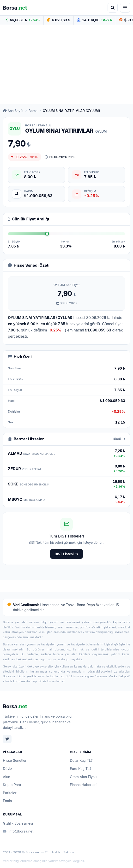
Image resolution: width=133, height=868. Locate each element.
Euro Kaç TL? (81, 769)
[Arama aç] (113, 8)
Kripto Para (12, 785)
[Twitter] (7, 739)
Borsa (33, 111)
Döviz (7, 769)
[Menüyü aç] (125, 8)
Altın (6, 777)
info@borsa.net (18, 831)
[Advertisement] (66, 64)
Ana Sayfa (13, 111)
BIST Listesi (66, 554)
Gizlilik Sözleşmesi (18, 823)
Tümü (119, 439)
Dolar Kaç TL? (81, 760)
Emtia (7, 801)
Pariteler (10, 793)
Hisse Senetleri (15, 760)
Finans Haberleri (83, 785)
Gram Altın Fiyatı (83, 777)
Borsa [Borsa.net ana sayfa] (15, 8)
